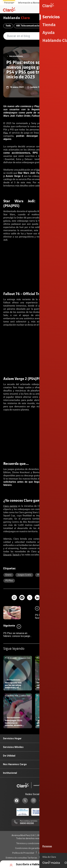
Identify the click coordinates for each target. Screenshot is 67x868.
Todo (8, 26)
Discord (7, 555)
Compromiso (55, 26)
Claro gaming (10, 506)
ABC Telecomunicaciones (30, 26)
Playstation (43, 575)
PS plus (9, 581)
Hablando (17, 18)
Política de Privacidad (23, 853)
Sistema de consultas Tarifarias (21, 858)
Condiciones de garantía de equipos (33, 848)
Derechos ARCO (46, 853)
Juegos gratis (24, 575)
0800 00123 (46, 823)
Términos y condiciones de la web (33, 843)
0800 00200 (27, 823)
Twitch (16, 555)
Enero (8, 575)
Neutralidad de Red (51, 858)
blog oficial (42, 170)
